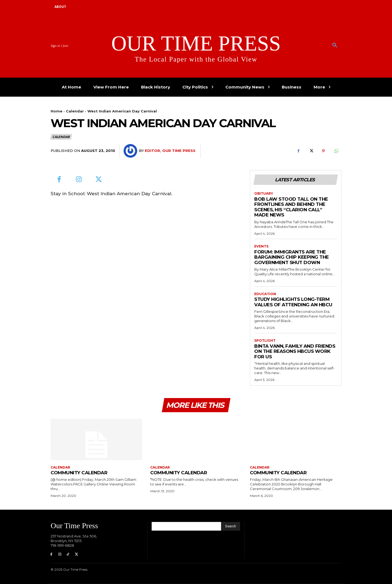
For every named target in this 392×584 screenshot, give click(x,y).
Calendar (75, 111)
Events (261, 246)
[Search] (231, 526)
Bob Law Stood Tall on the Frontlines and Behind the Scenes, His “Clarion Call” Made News (291, 207)
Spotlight (265, 341)
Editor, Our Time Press (170, 151)
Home (56, 111)
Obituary (264, 194)
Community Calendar (79, 473)
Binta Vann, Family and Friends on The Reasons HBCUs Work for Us (295, 351)
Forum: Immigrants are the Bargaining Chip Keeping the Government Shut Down (292, 257)
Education (265, 294)
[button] (335, 45)
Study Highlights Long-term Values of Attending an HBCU (293, 302)
